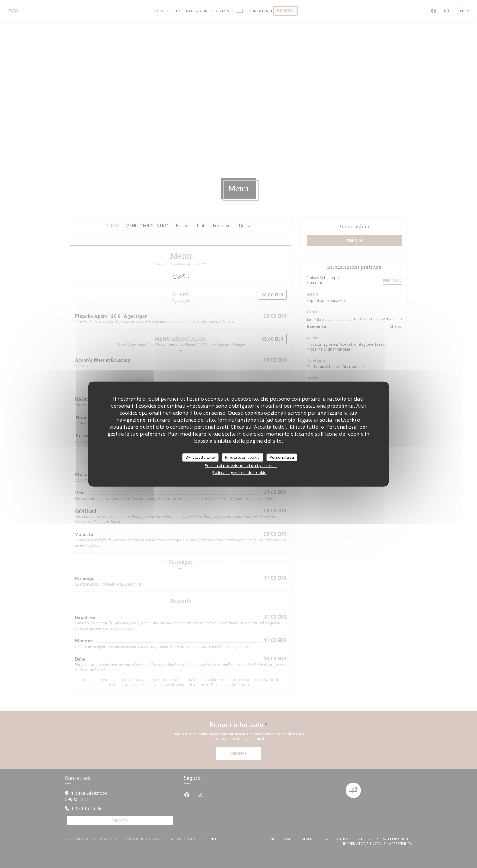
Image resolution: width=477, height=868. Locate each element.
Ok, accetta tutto (200, 457)
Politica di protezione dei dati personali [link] (241, 465)
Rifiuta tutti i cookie (242, 457)
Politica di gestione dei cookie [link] (239, 472)
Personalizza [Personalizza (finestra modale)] (282, 457)
